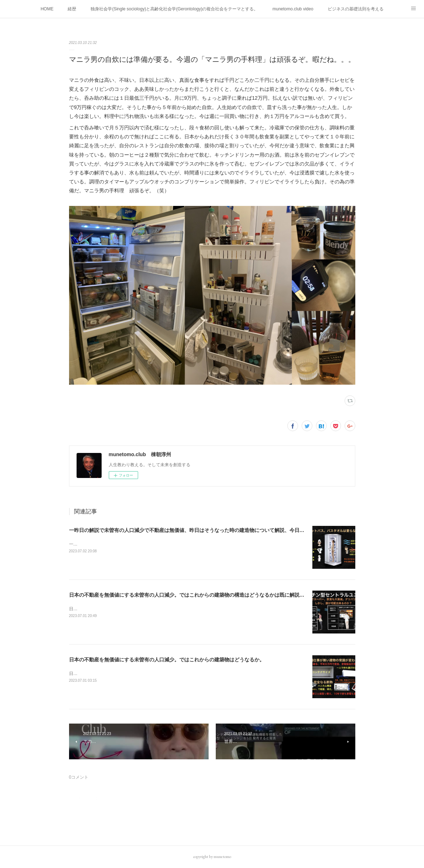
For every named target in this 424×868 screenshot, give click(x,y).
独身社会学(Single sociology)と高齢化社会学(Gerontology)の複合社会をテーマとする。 (174, 9)
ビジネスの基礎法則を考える (356, 9)
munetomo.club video (293, 9)
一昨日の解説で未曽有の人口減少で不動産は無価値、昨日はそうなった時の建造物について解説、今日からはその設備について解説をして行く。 (232, 530)
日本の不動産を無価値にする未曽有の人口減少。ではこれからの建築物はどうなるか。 (167, 660)
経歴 (72, 9)
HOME (47, 9)
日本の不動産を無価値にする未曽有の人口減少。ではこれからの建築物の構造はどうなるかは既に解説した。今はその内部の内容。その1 (223, 595)
